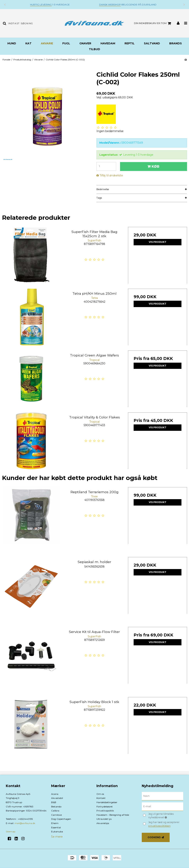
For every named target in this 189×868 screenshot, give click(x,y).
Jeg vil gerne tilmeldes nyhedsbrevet (165, 816)
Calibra (55, 811)
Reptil (130, 43)
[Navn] (162, 796)
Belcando (56, 807)
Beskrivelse (103, 189)
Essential (56, 827)
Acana (55, 794)
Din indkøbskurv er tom (153, 23)
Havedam (108, 43)
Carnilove (56, 815)
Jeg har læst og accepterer (164, 824)
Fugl (66, 43)
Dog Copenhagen (61, 819)
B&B (54, 802)
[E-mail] (162, 806)
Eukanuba (57, 832)
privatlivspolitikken (159, 826)
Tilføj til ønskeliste (111, 175)
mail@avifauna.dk (25, 823)
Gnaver (85, 43)
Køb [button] (153, 166)
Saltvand (152, 43)
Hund (12, 43)
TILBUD (94, 49)
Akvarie (47, 43)
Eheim (55, 823)
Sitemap (11, 832)
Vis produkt (158, 242)
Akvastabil (57, 798)
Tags (99, 198)
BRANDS (176, 43)
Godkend (154, 837)
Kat (28, 43)
